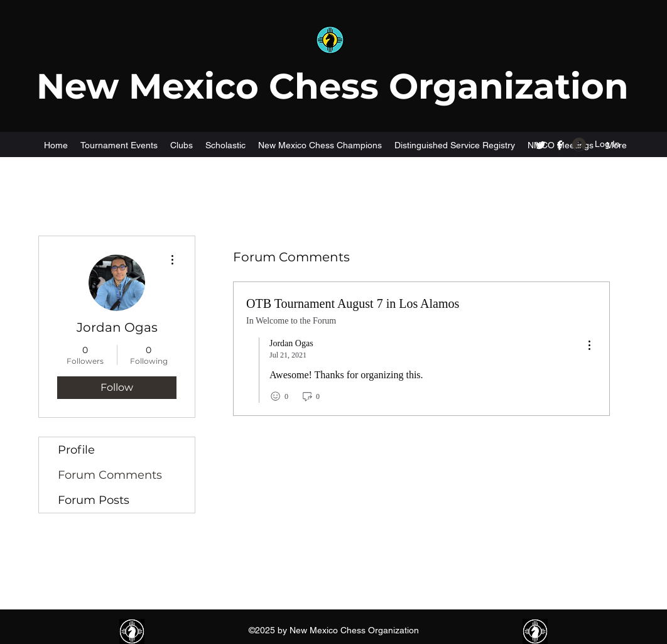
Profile (76, 450)
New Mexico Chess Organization (333, 86)
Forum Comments (110, 475)
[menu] (589, 346)
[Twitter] (541, 145)
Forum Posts (94, 500)
